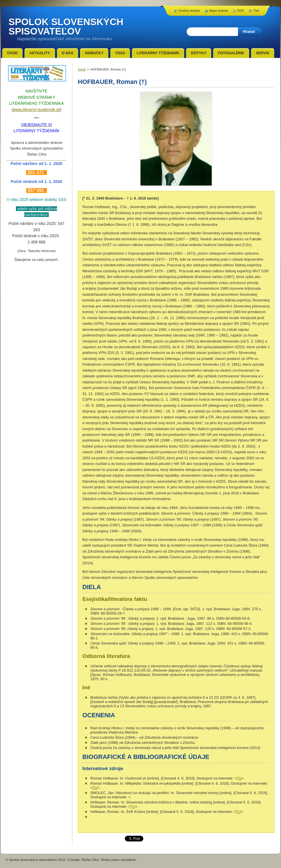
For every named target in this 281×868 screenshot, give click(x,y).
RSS (241, 11)
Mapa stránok (219, 11)
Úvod (82, 69)
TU (239, 778)
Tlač (256, 11)
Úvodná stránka (189, 11)
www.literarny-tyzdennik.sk (37, 110)
